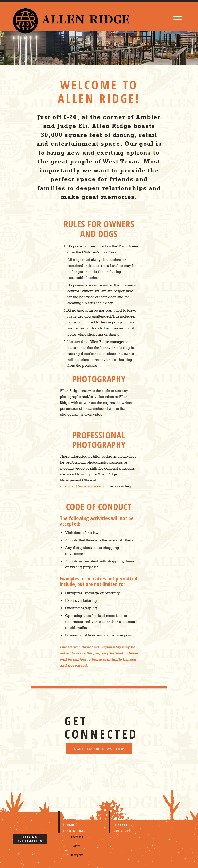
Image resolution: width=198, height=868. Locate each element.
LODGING (70, 825)
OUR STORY (122, 831)
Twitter (76, 846)
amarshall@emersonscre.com (84, 486)
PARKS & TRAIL (74, 831)
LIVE (66, 819)
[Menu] (178, 16)
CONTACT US (123, 825)
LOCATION (121, 819)
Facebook (77, 837)
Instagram (77, 855)
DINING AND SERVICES (79, 813)
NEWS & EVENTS (125, 813)
